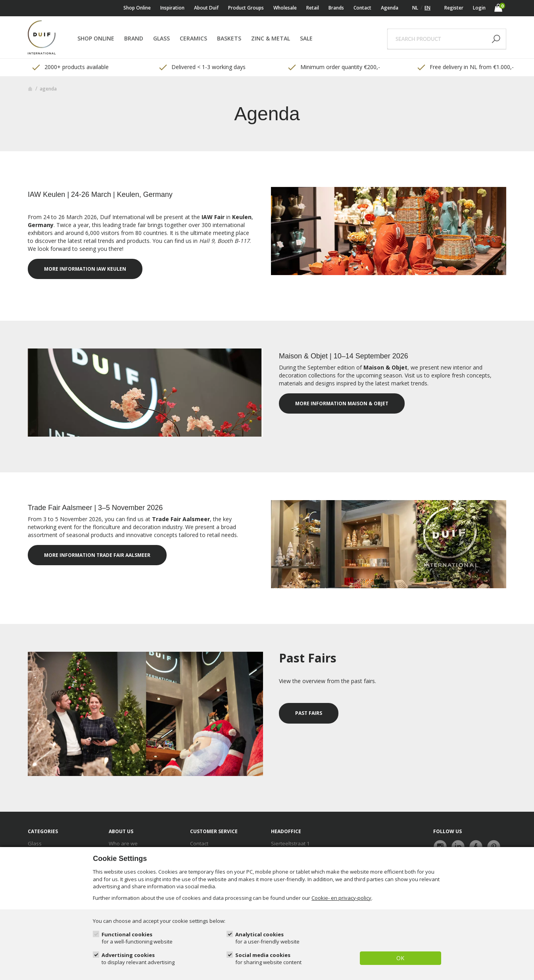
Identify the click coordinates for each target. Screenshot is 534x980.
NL (415, 8)
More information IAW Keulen (85, 269)
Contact (362, 8)
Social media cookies (268, 959)
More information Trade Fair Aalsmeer (97, 555)
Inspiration (172, 8)
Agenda (390, 8)
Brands (336, 8)
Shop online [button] (96, 38)
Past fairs (309, 713)
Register (454, 8)
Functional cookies (137, 938)
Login (479, 8)
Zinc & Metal (271, 38)
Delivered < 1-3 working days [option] (202, 67)
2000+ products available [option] (70, 67)
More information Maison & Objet (342, 403)
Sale (306, 38)
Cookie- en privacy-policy (341, 898)
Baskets (229, 38)
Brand (134, 38)
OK (400, 958)
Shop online (137, 8)
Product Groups (246, 8)
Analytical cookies (267, 938)
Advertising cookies (138, 959)
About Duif (206, 8)
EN (427, 8)
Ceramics (193, 38)
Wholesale (285, 8)
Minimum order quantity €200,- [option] (333, 67)
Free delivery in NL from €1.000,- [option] (465, 67)
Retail (313, 8)
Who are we (123, 843)
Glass (161, 38)
